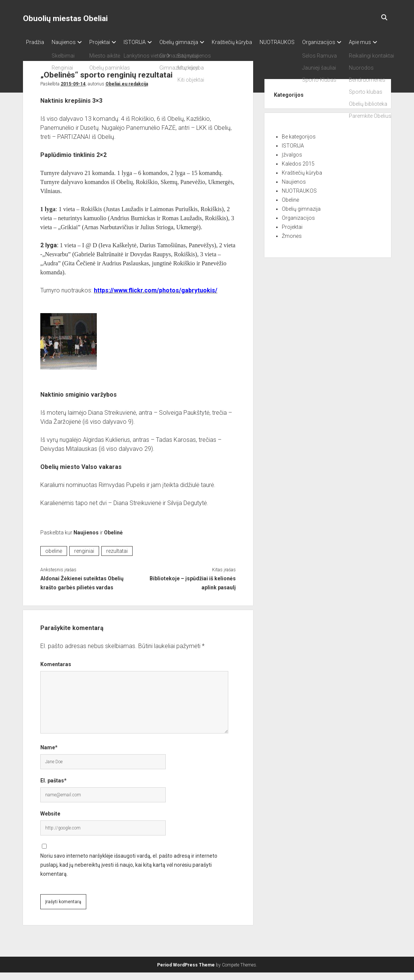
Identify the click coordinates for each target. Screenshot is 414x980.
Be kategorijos (299, 144)
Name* (49, 755)
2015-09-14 (73, 91)
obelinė (54, 558)
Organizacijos (345, 42)
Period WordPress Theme (186, 972)
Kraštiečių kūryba (251, 42)
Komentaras (56, 672)
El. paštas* (53, 788)
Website (50, 821)
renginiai (84, 558)
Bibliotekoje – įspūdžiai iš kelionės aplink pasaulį (193, 590)
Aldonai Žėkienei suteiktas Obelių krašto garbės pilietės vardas (82, 590)
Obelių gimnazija (194, 42)
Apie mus (37, 52)
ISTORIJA (146, 42)
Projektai (107, 42)
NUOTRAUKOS (300, 42)
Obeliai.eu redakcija (127, 91)
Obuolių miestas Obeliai (65, 18)
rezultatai (117, 558)
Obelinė (113, 540)
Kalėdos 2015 (298, 171)
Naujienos (67, 42)
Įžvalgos (292, 162)
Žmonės (292, 243)
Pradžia (35, 42)
